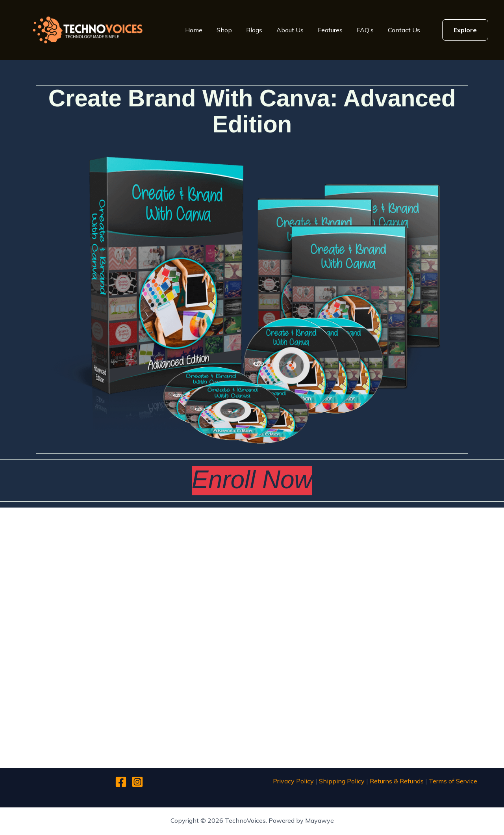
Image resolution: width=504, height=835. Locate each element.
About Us (290, 30)
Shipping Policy (342, 781)
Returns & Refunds (397, 781)
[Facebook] (121, 782)
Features (330, 30)
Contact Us (404, 30)
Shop (224, 30)
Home (194, 30)
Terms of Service (453, 781)
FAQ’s (365, 30)
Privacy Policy (293, 781)
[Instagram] (137, 782)
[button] (465, 30)
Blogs (254, 30)
